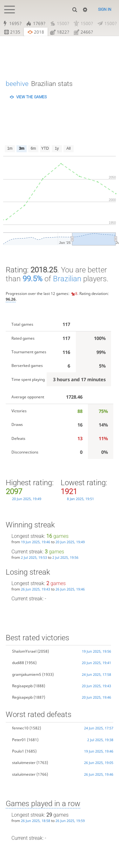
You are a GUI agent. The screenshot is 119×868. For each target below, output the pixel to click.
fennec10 (20, 728)
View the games (31, 97)
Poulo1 (18, 751)
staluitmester (24, 763)
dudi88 (18, 663)
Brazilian (67, 279)
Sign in (105, 10)
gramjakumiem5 (27, 674)
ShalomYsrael (24, 651)
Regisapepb (22, 686)
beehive (17, 84)
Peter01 (19, 740)
